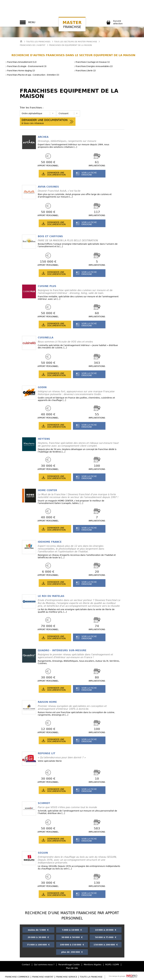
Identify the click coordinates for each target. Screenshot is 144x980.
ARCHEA (43, 137)
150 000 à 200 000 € (106, 945)
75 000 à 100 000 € (38, 945)
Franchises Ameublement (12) (21, 62)
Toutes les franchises (38, 42)
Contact (26, 965)
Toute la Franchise (91, 977)
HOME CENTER (47, 490)
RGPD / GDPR (112, 965)
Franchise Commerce (17, 977)
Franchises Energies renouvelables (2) (93, 66)
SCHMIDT (44, 803)
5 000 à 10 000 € (72, 930)
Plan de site (72, 968)
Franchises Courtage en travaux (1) (92, 62)
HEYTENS (44, 439)
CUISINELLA (46, 338)
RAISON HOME (47, 702)
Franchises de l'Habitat (33, 45)
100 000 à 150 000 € (72, 945)
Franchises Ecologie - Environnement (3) (26, 66)
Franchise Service (67, 977)
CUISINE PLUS (47, 286)
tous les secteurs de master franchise (76, 42)
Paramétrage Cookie (69, 965)
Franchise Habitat (43, 977)
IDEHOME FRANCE (50, 542)
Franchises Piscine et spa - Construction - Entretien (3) (32, 75)
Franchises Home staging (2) (20, 71)
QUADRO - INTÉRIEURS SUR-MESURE (62, 650)
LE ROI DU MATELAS (51, 596)
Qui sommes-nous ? (44, 965)
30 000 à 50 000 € (72, 937)
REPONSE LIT (47, 753)
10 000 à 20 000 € (106, 930)
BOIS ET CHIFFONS (50, 236)
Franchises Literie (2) (85, 71)
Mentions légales (93, 965)
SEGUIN (43, 853)
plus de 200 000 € (72, 952)
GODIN (42, 387)
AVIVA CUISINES (48, 187)
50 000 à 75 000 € (106, 937)
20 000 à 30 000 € (38, 937)
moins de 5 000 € (38, 930)
